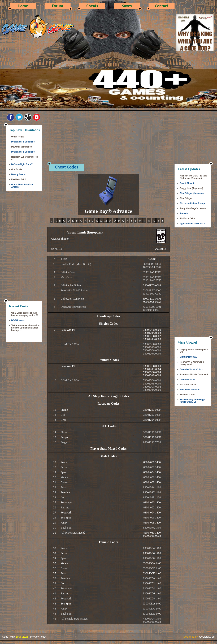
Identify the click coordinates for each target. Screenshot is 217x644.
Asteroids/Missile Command (194, 374)
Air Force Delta (187, 218)
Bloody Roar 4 (18, 174)
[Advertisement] (24, 246)
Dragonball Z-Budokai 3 (23, 142)
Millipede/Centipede (190, 390)
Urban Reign (17, 137)
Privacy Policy (38, 637)
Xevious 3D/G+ (187, 395)
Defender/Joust (187, 379)
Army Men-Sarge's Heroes (193, 208)
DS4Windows (18, 320)
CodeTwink (8, 637)
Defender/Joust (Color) (191, 369)
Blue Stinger (186, 198)
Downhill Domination (22, 147)
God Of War (17, 169)
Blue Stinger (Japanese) (192, 193)
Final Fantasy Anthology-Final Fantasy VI (192, 401)
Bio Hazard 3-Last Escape (193, 203)
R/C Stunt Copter (188, 384)
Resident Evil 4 (19, 179)
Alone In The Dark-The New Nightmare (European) (193, 177)
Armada (184, 213)
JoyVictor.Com (207, 637)
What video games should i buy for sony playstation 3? (25, 314)
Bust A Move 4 (187, 183)
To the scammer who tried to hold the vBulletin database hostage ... (25, 328)
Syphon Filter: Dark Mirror (193, 223)
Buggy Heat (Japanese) (191, 188)
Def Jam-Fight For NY (22, 164)
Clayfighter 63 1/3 (188, 357)
